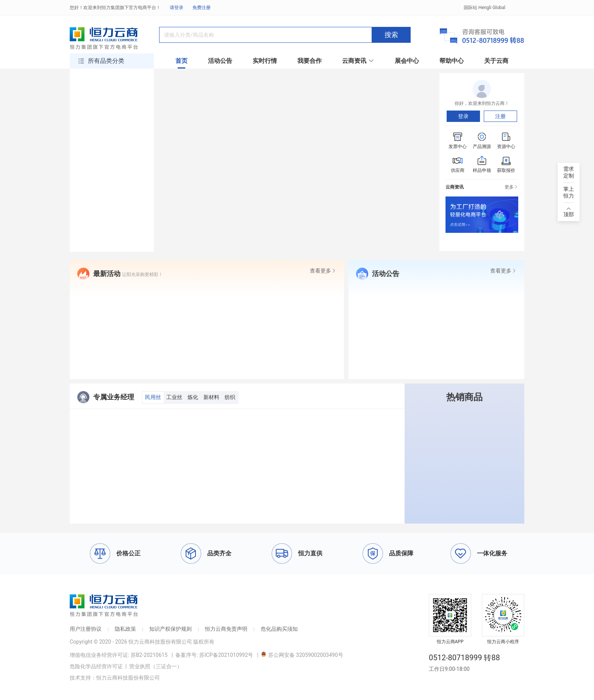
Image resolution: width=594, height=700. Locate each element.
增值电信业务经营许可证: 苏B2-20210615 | (123, 655)
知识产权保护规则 (170, 629)
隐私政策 (125, 629)
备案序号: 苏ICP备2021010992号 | (218, 655)
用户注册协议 (86, 629)
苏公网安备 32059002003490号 (302, 655)
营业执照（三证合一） (156, 666)
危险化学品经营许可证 (96, 666)
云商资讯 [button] (358, 61)
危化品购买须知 (279, 629)
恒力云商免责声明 (226, 629)
